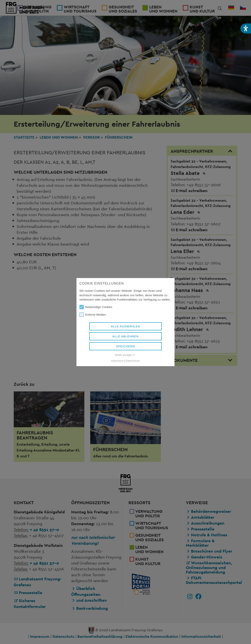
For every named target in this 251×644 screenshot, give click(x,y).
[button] (246, 28)
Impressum (117, 361)
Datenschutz (133, 361)
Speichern (126, 346)
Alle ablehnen (125, 336)
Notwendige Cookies (96, 307)
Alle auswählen (125, 326)
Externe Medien (93, 315)
